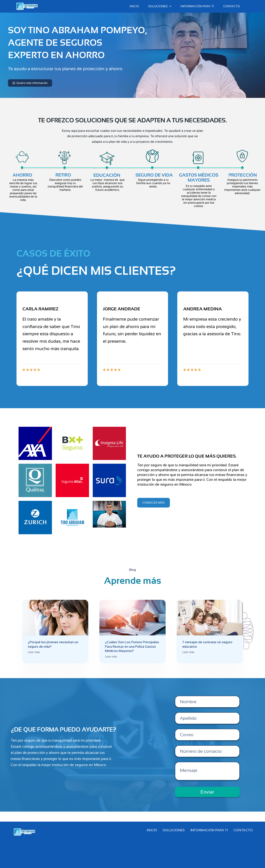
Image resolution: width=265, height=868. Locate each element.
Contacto (232, 6)
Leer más (34, 652)
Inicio (134, 6)
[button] (160, 6)
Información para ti (197, 6)
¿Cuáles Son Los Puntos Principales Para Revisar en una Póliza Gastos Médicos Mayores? (132, 646)
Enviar (207, 792)
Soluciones (160, 6)
